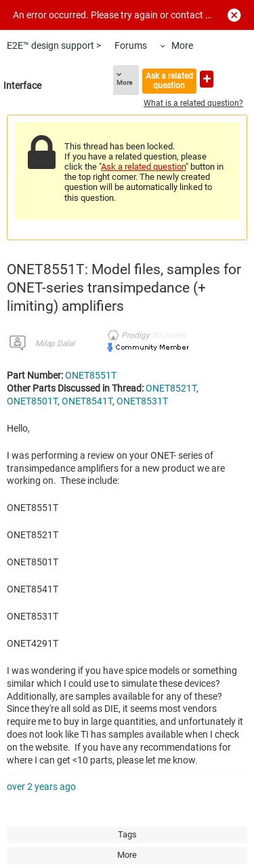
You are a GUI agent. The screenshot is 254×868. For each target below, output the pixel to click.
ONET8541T (87, 401)
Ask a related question (169, 80)
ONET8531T (142, 401)
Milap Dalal (55, 343)
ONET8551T (91, 375)
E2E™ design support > (54, 45)
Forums (131, 45)
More (182, 45)
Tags (127, 834)
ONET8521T (171, 388)
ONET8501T (32, 401)
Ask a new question (207, 79)
